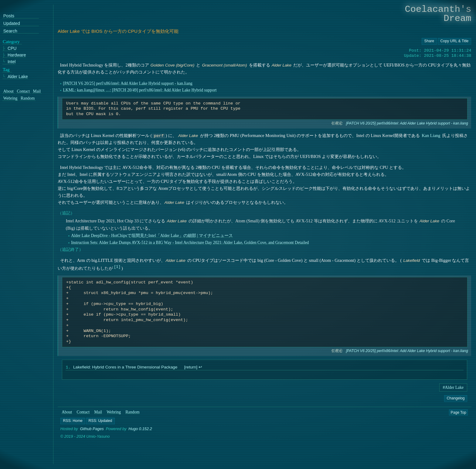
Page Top (459, 413)
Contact (83, 413)
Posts (9, 16)
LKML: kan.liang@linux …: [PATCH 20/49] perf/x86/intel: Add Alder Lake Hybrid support (140, 90)
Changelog (456, 399)
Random (132, 413)
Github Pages (92, 429)
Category (11, 42)
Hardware (17, 55)
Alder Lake (18, 77)
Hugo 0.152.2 (140, 429)
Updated (12, 24)
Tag (6, 70)
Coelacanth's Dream (438, 14)
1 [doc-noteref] (117, 267)
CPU (12, 49)
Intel (12, 62)
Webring (114, 413)
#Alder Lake (453, 388)
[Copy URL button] (429, 41)
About (67, 413)
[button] (73, 421)
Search (10, 31)
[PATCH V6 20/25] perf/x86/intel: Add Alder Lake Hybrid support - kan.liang (127, 83)
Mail (98, 413)
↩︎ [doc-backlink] (200, 368)
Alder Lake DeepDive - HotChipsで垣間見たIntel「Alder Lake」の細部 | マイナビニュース (152, 236)
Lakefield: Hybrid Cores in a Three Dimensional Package (125, 368)
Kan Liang (431, 135)
